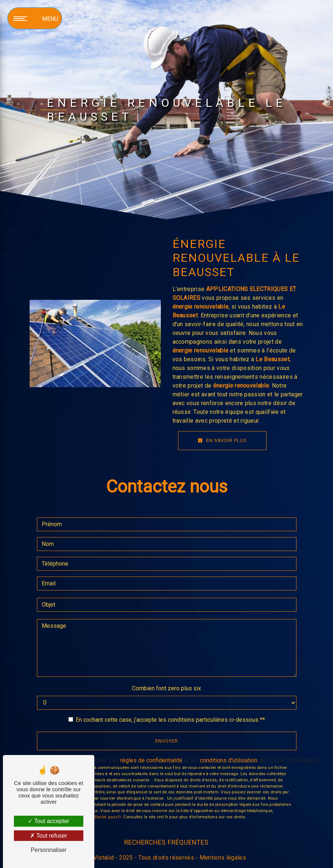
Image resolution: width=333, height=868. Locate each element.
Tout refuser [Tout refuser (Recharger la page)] (49, 836)
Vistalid (104, 858)
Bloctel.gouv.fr (107, 817)
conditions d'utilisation (229, 760)
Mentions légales (222, 858)
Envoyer (167, 741)
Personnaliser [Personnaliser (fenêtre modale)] (49, 850)
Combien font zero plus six (166, 688)
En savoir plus (222, 440)
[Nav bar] (35, 18)
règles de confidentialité (151, 760)
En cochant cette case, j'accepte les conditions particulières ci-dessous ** (170, 720)
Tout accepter (48, 821)
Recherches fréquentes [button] (166, 842)
